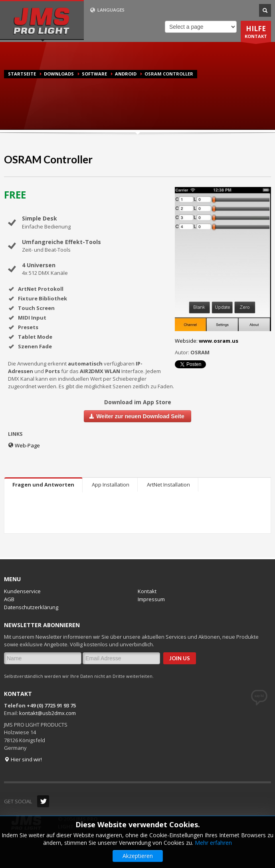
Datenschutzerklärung (31, 607)
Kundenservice (22, 591)
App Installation (111, 485)
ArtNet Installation (168, 485)
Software (94, 74)
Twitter (43, 801)
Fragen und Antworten (43, 485)
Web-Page (24, 445)
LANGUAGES (107, 10)
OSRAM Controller (48, 159)
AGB (9, 599)
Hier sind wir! (23, 759)
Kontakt (147, 591)
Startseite (22, 74)
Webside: (207, 341)
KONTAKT (256, 33)
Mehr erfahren (213, 843)
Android (126, 74)
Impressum (151, 599)
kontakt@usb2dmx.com (47, 713)
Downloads (59, 74)
